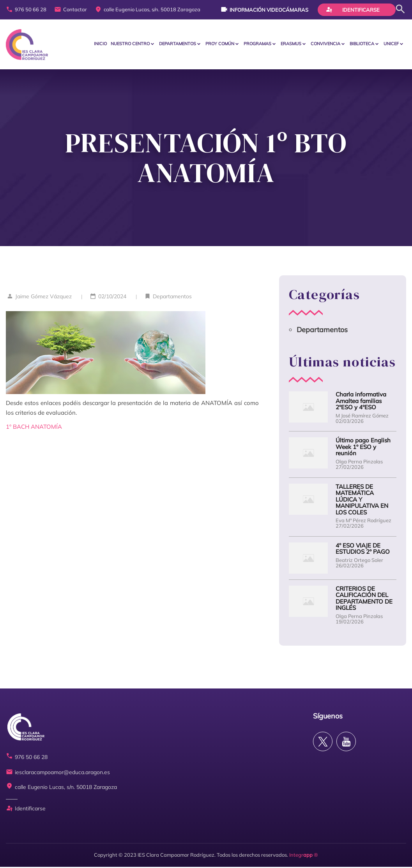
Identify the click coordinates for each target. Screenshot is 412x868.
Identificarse (353, 9)
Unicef (391, 44)
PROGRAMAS (257, 44)
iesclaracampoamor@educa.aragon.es (58, 774)
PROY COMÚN (220, 44)
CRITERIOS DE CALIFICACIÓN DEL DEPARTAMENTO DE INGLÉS (364, 600)
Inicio (100, 44)
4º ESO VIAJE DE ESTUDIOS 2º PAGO (363, 550)
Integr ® (304, 856)
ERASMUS (291, 44)
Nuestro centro (130, 44)
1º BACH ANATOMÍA (34, 428)
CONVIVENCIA (325, 44)
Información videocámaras (264, 9)
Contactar (71, 10)
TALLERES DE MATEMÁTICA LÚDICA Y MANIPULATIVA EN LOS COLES (362, 501)
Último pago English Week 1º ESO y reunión (363, 448)
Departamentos (178, 44)
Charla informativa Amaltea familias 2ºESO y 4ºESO (361, 402)
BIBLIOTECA (362, 44)
